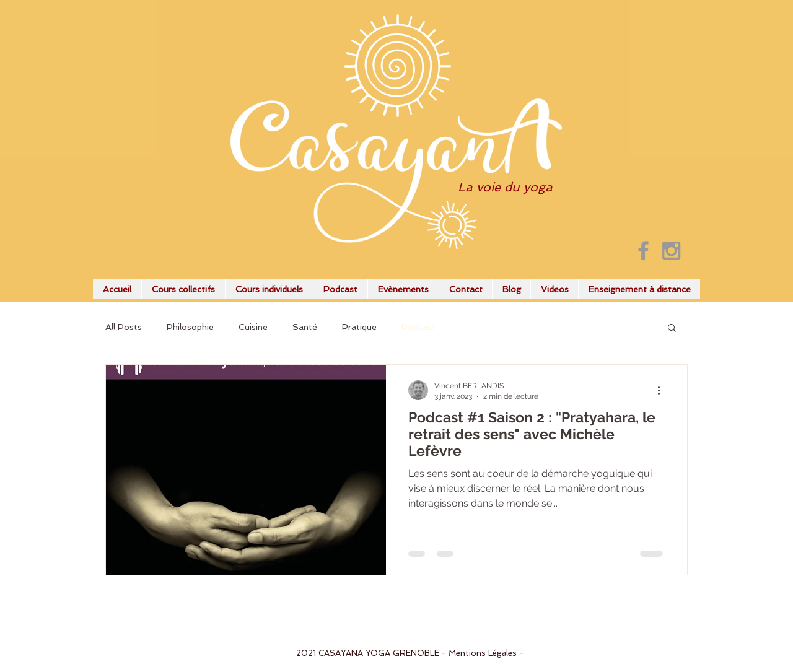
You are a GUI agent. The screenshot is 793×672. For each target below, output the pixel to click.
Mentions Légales (483, 653)
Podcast (418, 327)
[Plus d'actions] (663, 390)
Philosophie (190, 327)
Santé (305, 327)
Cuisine (253, 327)
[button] (672, 329)
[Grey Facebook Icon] (643, 251)
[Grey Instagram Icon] (671, 251)
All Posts (124, 327)
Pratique (359, 327)
